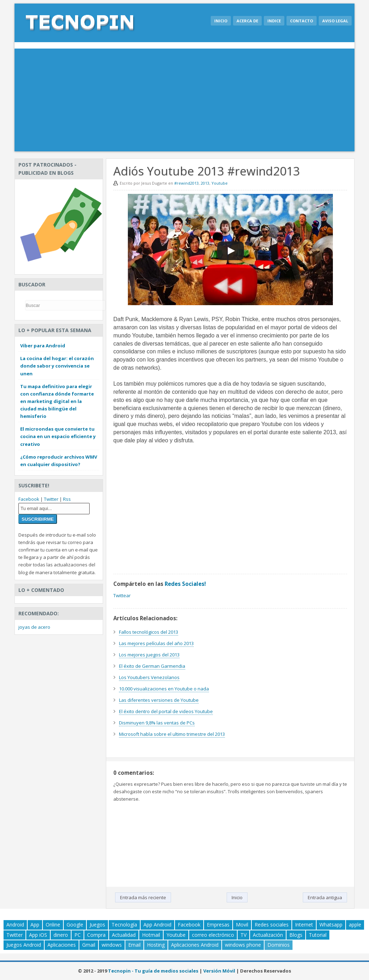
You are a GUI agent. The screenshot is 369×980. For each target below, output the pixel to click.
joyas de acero (34, 627)
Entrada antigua (325, 897)
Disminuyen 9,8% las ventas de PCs (157, 723)
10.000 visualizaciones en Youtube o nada (164, 689)
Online (53, 925)
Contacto (302, 21)
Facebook (29, 499)
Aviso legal (335, 21)
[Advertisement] (184, 102)
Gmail (89, 945)
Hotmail (151, 935)
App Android (157, 925)
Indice (274, 21)
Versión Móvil (219, 971)
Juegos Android (24, 945)
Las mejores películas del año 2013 (156, 643)
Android (15, 925)
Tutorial (318, 935)
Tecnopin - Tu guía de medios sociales (153, 971)
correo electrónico (213, 935)
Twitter (51, 499)
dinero (61, 935)
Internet (304, 925)
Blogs (296, 935)
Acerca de (247, 21)
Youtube (220, 183)
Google (75, 925)
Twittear (122, 595)
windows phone (243, 945)
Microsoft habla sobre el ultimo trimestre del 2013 (172, 734)
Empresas (218, 925)
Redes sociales (272, 925)
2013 (205, 183)
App (35, 925)
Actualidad (124, 935)
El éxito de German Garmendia (152, 666)
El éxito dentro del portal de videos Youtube (166, 711)
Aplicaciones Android (195, 945)
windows (112, 945)
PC (78, 935)
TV (243, 935)
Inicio (221, 21)
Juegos (97, 925)
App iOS (38, 935)
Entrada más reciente (143, 897)
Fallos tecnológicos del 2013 (149, 632)
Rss (67, 499)
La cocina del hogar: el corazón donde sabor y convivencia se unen (57, 366)
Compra (96, 935)
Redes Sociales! (185, 584)
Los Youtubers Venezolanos (149, 677)
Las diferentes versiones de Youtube (159, 700)
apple (355, 925)
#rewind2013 (186, 183)
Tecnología (124, 925)
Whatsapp (331, 925)
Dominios (279, 945)
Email (134, 945)
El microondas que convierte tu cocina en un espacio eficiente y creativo (58, 436)
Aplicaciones (62, 945)
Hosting (156, 945)
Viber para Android (43, 346)
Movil (242, 925)
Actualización (268, 935)
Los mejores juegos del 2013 (149, 655)
